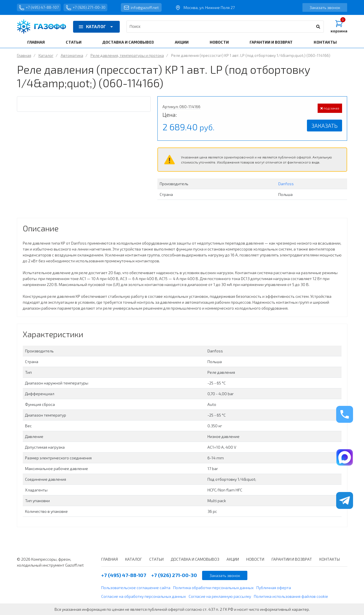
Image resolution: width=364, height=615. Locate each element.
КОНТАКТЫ (325, 42)
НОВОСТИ (219, 42)
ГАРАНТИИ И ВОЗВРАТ (271, 42)
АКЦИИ (182, 42)
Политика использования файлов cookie (291, 596)
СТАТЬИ (74, 42)
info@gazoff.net (147, 8)
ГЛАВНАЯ (36, 42)
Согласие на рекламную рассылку (220, 596)
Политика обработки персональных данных (213, 588)
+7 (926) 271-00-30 (90, 8)
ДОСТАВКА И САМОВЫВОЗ (128, 42)
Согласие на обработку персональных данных (143, 596)
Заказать (325, 126)
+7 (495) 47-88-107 (40, 8)
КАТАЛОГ (96, 27)
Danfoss (286, 184)
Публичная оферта (274, 588)
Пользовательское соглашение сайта (136, 588)
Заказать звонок (325, 7)
